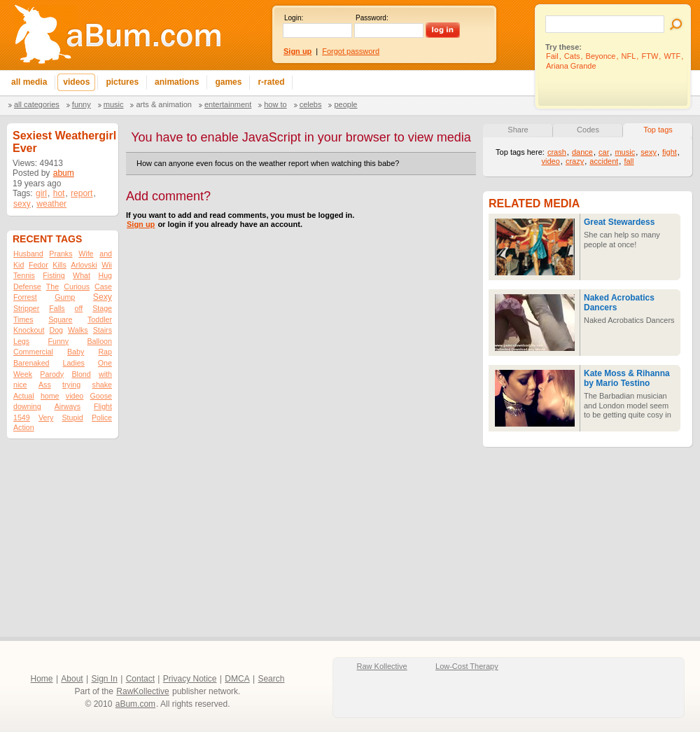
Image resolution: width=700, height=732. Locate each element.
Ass (45, 385)
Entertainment (228, 104)
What (82, 275)
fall (629, 161)
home (50, 396)
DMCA (237, 679)
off (79, 308)
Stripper (26, 308)
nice (20, 385)
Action (24, 427)
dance (582, 152)
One (105, 363)
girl (41, 193)
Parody (52, 374)
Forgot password (351, 51)
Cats (572, 56)
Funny (82, 104)
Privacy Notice (190, 679)
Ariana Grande (571, 66)
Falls (57, 308)
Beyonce (601, 56)
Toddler (100, 319)
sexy (22, 204)
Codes (588, 130)
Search (271, 679)
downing (27, 406)
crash (557, 152)
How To (275, 104)
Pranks (61, 254)
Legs (21, 341)
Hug (105, 275)
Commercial (33, 352)
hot (59, 193)
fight (670, 152)
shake (102, 385)
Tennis (24, 275)
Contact (140, 679)
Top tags (658, 130)
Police (102, 417)
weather (51, 204)
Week (23, 374)
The (52, 286)
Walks (78, 330)
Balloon (99, 341)
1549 (22, 417)
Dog (56, 330)
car (604, 152)
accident (604, 161)
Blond (81, 374)
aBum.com (135, 704)
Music (114, 104)
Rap (105, 352)
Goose (101, 396)
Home (42, 679)
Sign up (141, 224)
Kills (59, 265)
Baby (76, 352)
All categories (37, 104)
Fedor (38, 265)
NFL (629, 56)
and (106, 254)
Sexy (103, 297)
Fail (552, 56)
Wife (86, 254)
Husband (28, 254)
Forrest (25, 297)
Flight (103, 406)
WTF (672, 56)
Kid (19, 265)
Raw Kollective (382, 666)
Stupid (73, 417)
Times (23, 319)
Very (46, 417)
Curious (77, 286)
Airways (68, 406)
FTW (650, 56)
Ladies (73, 363)
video (75, 396)
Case (103, 286)
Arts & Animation (163, 104)
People (345, 104)
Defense (27, 286)
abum (64, 173)
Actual (24, 396)
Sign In (105, 679)
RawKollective (142, 691)
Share (518, 130)
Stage (102, 308)
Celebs (311, 104)
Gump (65, 297)
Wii (107, 265)
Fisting (54, 275)
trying (71, 385)
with (105, 374)
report (82, 193)
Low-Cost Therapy (467, 666)
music (625, 152)
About (72, 679)
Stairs (103, 330)
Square (60, 319)
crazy (575, 161)
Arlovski (84, 265)
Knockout (29, 330)
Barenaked (31, 363)
